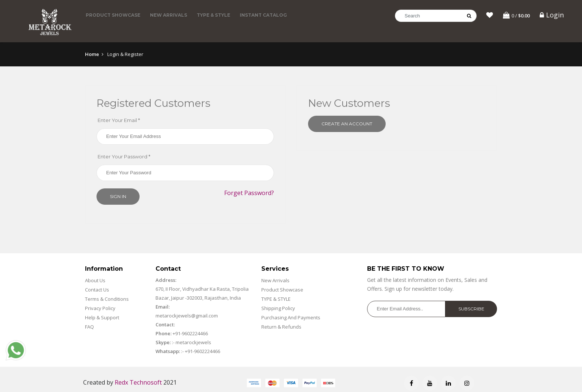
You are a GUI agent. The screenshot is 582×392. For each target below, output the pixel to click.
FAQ (89, 327)
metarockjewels (193, 342)
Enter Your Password (124, 157)
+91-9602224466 (190, 333)
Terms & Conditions (107, 299)
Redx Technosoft (138, 382)
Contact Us (97, 290)
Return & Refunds (281, 327)
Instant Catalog (263, 15)
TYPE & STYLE (213, 15)
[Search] (436, 16)
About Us (95, 280)
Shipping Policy (278, 308)
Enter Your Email (119, 120)
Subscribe (471, 309)
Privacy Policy (100, 308)
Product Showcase (113, 15)
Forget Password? (249, 193)
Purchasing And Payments (291, 317)
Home (92, 54)
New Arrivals (169, 15)
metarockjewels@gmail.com (187, 316)
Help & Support (102, 317)
